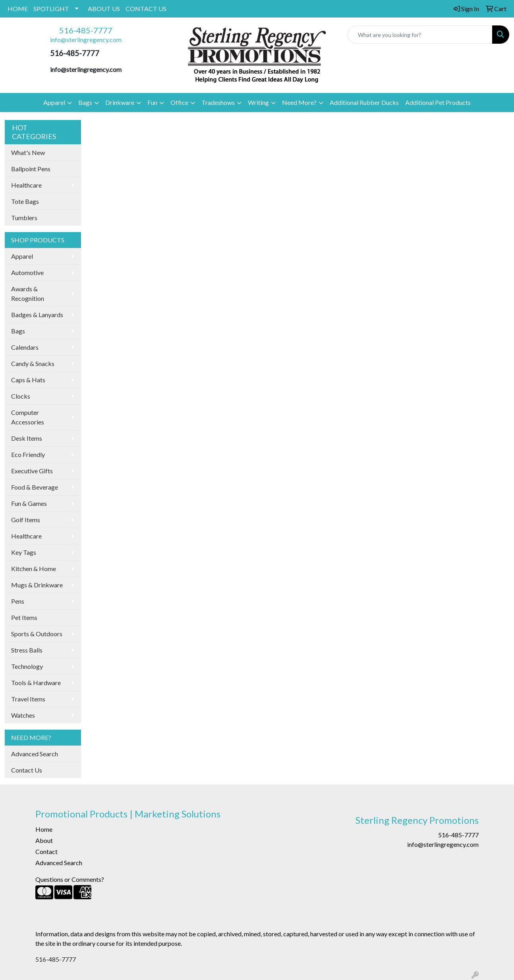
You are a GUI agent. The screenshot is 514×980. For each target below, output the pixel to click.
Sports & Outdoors (37, 634)
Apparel (54, 102)
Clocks (21, 396)
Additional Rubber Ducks (364, 102)
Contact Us (27, 770)
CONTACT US (146, 9)
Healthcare (26, 185)
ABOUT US (104, 9)
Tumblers (24, 218)
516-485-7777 (86, 30)
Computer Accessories (28, 417)
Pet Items (24, 617)
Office (179, 102)
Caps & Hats (28, 380)
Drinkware (120, 102)
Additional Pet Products (438, 102)
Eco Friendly (28, 454)
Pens (18, 601)
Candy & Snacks (33, 363)
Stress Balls (27, 650)
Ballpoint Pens (31, 169)
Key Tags (24, 552)
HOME (18, 9)
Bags (85, 102)
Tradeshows (218, 102)
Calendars (25, 347)
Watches (23, 715)
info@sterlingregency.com (86, 40)
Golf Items (26, 520)
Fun (152, 102)
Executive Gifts (32, 471)
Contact (46, 851)
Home (44, 829)
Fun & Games (29, 503)
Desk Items (27, 438)
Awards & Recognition (28, 293)
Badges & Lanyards (37, 315)
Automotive (27, 272)
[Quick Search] (420, 35)
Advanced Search (35, 754)
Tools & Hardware (36, 683)
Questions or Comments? (70, 879)
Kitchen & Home (34, 568)
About (44, 840)
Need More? (299, 102)
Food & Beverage (35, 487)
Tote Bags (25, 201)
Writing (258, 102)
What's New (28, 152)
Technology (27, 666)
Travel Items (28, 699)
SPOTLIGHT (51, 9)
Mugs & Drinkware (37, 585)
